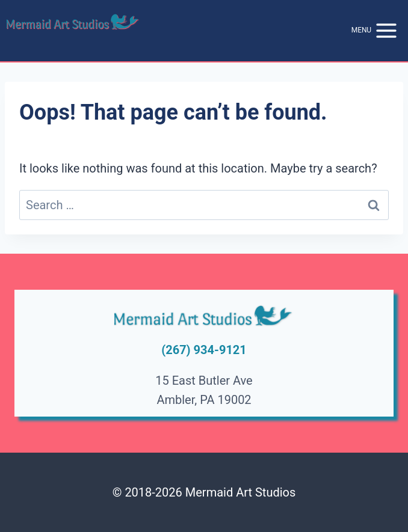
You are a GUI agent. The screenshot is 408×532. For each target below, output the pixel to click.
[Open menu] (375, 31)
